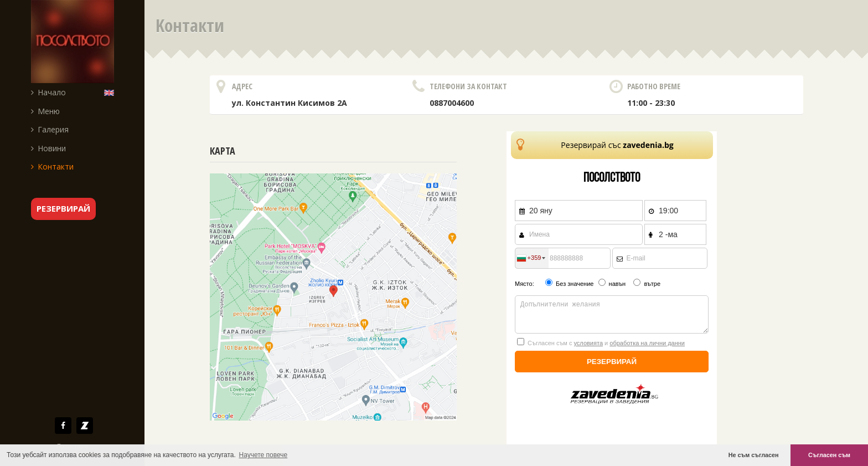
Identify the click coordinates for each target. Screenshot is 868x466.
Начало (48, 92)
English (112, 92)
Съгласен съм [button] (829, 455)
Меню (45, 111)
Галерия (50, 129)
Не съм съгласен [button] (754, 455)
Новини (48, 148)
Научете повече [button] (263, 455)
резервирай (63, 208)
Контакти (52, 167)
